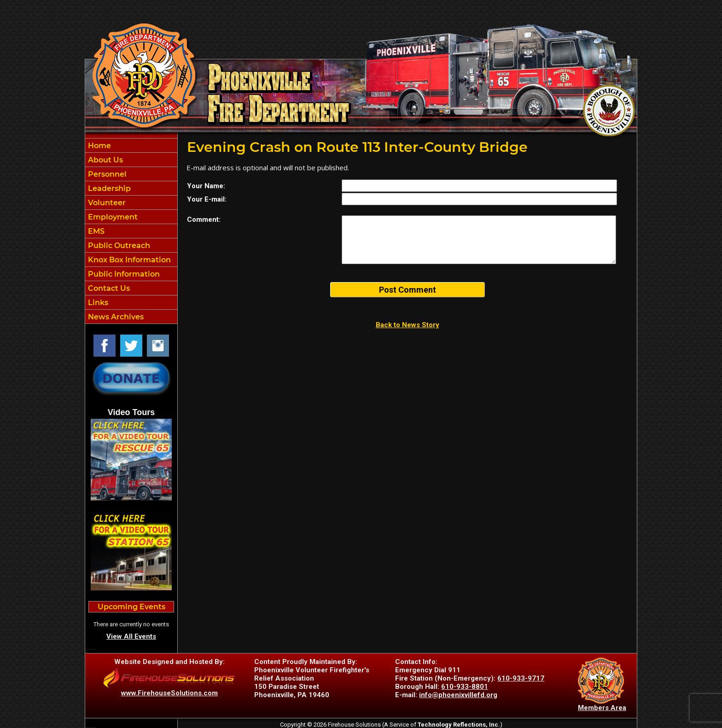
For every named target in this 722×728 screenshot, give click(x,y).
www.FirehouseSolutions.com (169, 693)
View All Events (131, 636)
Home (99, 146)
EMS (95, 231)
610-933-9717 (521, 678)
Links (97, 303)
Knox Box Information (128, 260)
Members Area (602, 708)
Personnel (106, 174)
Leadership (108, 188)
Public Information (123, 274)
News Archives (115, 317)
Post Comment (408, 290)
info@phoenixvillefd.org (458, 695)
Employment (112, 217)
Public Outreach (118, 246)
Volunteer (106, 203)
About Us (105, 160)
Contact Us (108, 288)
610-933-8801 (465, 687)
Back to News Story (408, 325)
